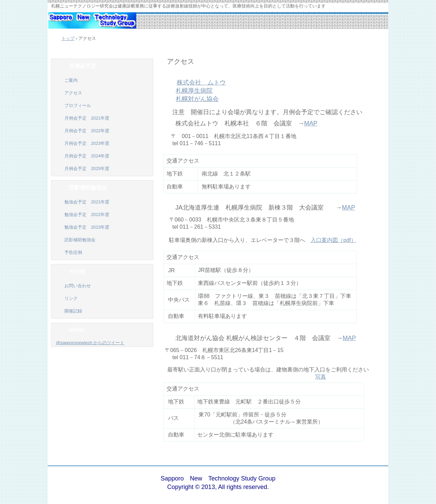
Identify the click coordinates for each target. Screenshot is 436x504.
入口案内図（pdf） (333, 240)
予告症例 (73, 252)
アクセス (181, 61)
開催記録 (75, 311)
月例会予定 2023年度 (87, 143)
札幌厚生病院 (194, 91)
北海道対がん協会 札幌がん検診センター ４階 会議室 (253, 338)
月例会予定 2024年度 (87, 156)
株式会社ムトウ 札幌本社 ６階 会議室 (234, 123)
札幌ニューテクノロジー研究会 (92, 24)
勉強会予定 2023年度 (87, 227)
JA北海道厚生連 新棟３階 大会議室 (250, 208)
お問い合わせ (78, 286)
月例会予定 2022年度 (87, 131)
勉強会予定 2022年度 (87, 215)
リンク (71, 298)
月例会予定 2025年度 (87, 169)
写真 (321, 377)
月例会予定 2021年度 (87, 118)
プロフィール (78, 105)
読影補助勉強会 (80, 240)
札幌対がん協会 (197, 99)
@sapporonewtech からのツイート (90, 343)
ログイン (366, 483)
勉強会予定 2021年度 (87, 202)
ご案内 (71, 80)
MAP (311, 123)
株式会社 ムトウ (201, 82)
